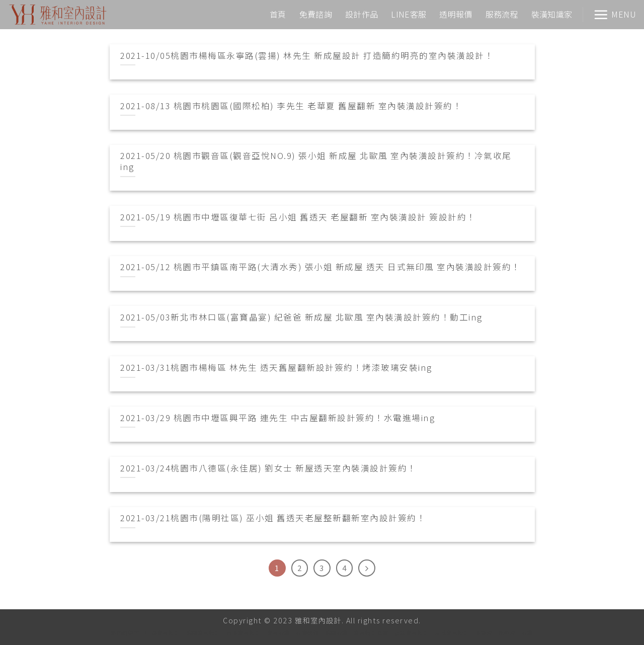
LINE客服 (409, 14)
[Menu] (615, 15)
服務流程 (502, 14)
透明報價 (456, 14)
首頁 (278, 14)
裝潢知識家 (552, 14)
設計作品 (361, 14)
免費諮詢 (316, 14)
